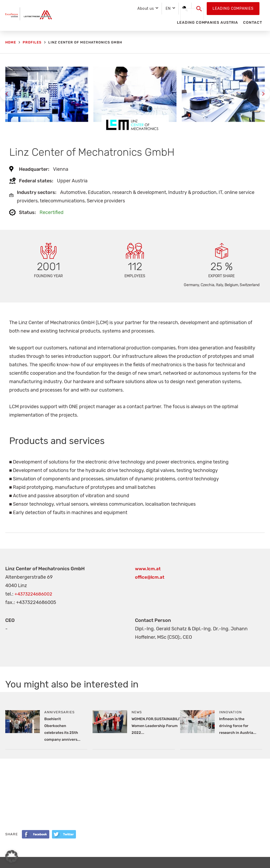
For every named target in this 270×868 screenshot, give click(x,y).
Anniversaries (59, 712)
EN (168, 9)
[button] (199, 9)
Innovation (230, 712)
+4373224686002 (35, 594)
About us (146, 9)
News (137, 712)
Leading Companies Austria (207, 23)
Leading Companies (233, 9)
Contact (253, 23)
